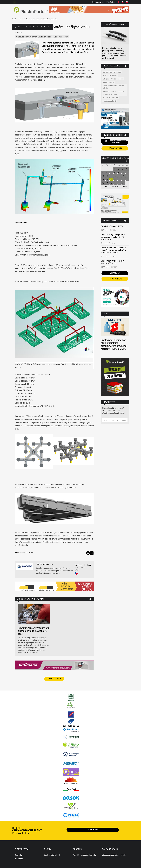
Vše (106, 141)
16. (119, 176)
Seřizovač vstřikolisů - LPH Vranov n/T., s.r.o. (113, 262)
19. (103, 180)
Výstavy (41, 27)
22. (115, 180)
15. (115, 176)
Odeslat (121, 420)
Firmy (23, 27)
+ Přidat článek (54, 679)
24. (123, 180)
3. (123, 169)
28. (111, 183)
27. (107, 183)
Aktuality (38, 27)
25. (127, 180)
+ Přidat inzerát (115, 148)
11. (127, 172)
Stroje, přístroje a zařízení (113, 79)
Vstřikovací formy (61, 37)
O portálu (18, 855)
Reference (19, 859)
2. (119, 169)
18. (127, 176)
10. (123, 172)
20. (107, 180)
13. (107, 176)
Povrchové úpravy (110, 75)
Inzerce (26, 27)
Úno (125, 187)
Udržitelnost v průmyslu (112, 72)
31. (123, 183)
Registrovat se (98, 2)
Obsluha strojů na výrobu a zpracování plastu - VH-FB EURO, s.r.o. (113, 237)
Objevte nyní (93, 830)
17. (123, 176)
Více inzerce (115, 143)
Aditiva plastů (108, 82)
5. (103, 172)
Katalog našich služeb (52, 855)
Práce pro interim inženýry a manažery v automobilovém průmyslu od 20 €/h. (113, 250)
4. (127, 169)
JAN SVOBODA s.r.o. (45, 564)
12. (103, 176)
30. (119, 183)
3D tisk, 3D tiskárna (110, 98)
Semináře (45, 27)
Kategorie (19, 27)
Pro (105, 187)
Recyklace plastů (110, 101)
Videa (49, 27)
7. (111, 172)
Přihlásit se (111, 2)
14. (111, 176)
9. (119, 172)
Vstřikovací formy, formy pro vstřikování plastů (34, 37)
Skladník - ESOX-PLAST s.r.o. (114, 226)
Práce (52, 27)
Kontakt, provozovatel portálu (84, 855)
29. (115, 183)
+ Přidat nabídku (115, 279)
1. (115, 169)
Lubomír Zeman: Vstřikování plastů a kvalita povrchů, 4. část (33, 631)
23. (119, 180)
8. (115, 172)
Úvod (14, 19)
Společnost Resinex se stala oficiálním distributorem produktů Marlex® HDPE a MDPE (114, 344)
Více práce (115, 273)
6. (107, 172)
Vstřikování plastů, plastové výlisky (114, 87)
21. (111, 180)
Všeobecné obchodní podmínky (114, 855)
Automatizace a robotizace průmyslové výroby (114, 93)
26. (103, 183)
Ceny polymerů (30, 27)
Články (34, 27)
